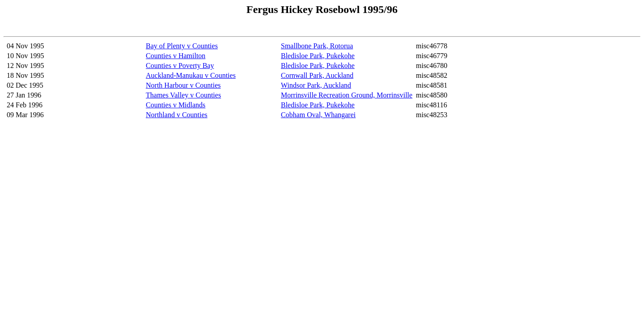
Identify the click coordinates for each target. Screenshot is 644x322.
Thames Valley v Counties (183, 95)
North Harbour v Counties (183, 85)
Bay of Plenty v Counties (182, 46)
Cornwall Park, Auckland (317, 75)
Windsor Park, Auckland (316, 85)
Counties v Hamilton (176, 56)
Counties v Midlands (176, 105)
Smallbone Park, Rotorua (317, 46)
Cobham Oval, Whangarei (318, 115)
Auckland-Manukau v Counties (191, 75)
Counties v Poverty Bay (180, 66)
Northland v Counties (177, 115)
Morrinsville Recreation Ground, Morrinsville (347, 95)
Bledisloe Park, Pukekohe (318, 56)
